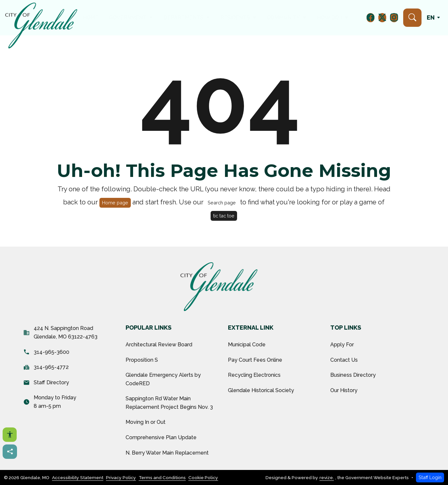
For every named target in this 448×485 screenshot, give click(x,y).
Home (91, 17)
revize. (327, 477)
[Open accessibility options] (10, 435)
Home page (115, 203)
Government (128, 17)
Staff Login (430, 477)
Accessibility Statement (78, 477)
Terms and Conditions (162, 477)
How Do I (330, 17)
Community (283, 17)
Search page (222, 203)
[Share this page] (10, 452)
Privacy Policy (121, 477)
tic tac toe (224, 216)
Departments (184, 17)
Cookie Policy (203, 477)
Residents (235, 17)
